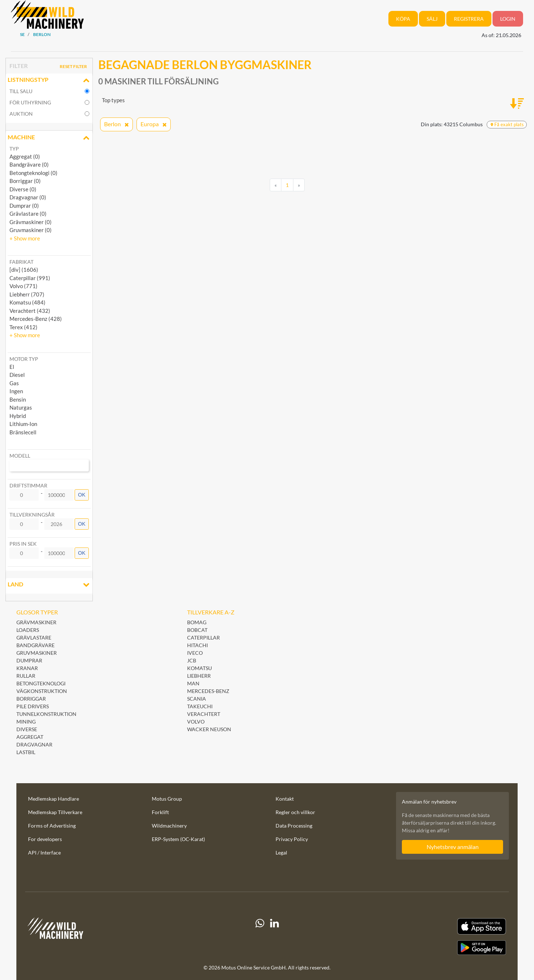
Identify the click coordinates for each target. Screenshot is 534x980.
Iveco (195, 653)
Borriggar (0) (25, 181)
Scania (197, 699)
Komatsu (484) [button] (27, 302)
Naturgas (21, 407)
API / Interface (44, 852)
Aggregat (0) (25, 156)
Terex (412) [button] (23, 327)
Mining (26, 722)
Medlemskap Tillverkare (55, 812)
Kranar (27, 668)
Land (49, 585)
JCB (192, 660)
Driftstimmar (28, 485)
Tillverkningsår (32, 515)
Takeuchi (200, 706)
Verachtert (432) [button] (30, 311)
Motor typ (24, 359)
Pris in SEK (23, 544)
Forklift (160, 812)
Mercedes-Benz (208, 691)
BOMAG (197, 622)
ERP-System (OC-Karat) (178, 839)
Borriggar (31, 699)
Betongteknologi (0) (33, 173)
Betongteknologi (41, 683)
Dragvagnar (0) (28, 197)
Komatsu (199, 668)
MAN (193, 683)
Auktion (21, 114)
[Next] (299, 185)
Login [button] (508, 19)
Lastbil (26, 752)
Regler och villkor (295, 812)
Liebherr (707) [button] (27, 294)
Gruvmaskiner (37, 653)
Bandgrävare (35, 645)
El (12, 367)
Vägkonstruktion (42, 691)
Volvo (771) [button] (23, 286)
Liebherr (199, 676)
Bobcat (197, 630)
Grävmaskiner (36, 622)
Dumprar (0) (24, 206)
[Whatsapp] (260, 936)
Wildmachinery (169, 826)
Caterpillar (203, 638)
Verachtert (204, 714)
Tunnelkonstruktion (46, 714)
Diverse (27, 729)
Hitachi (197, 645)
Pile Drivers (33, 706)
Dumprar (29, 660)
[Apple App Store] (432, 926)
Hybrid (18, 416)
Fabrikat (21, 262)
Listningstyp (49, 80)
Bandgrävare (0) (29, 164)
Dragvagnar (34, 744)
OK (82, 495)
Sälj (432, 19)
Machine (49, 138)
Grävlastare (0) (28, 214)
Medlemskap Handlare (54, 799)
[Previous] (276, 185)
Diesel (17, 375)
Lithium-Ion (23, 424)
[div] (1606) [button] (24, 270)
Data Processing (294, 826)
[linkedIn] (274, 936)
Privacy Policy (292, 839)
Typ (14, 149)
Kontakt (285, 799)
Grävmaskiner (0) (31, 222)
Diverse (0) (23, 189)
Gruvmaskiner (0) (31, 230)
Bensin (18, 399)
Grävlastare (34, 638)
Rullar (26, 676)
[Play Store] (432, 948)
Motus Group (167, 799)
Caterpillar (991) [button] (30, 278)
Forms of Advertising (52, 826)
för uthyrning (30, 102)
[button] (25, 238)
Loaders (28, 630)
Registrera (469, 19)
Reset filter (73, 66)
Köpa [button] (403, 19)
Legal (281, 852)
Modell (20, 456)
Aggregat (30, 737)
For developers (45, 839)
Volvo (196, 722)
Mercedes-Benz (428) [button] (36, 319)
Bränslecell (23, 432)
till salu (21, 91)
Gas (14, 383)
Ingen (16, 391)
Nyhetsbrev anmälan (453, 847)
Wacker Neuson (209, 729)
